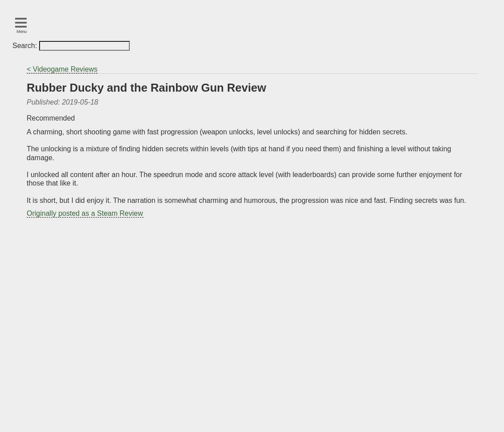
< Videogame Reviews (62, 69)
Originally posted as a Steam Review (85, 213)
